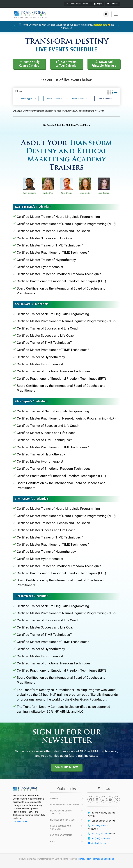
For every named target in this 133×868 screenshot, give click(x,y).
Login (98, 4)
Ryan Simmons (29, 193)
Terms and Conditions (103, 859)
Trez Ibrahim (104, 193)
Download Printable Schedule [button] (104, 64)
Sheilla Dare (48, 193)
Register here (100, 25)
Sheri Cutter (85, 193)
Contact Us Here (97, 843)
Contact (112, 4)
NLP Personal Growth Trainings (62, 812)
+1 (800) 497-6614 (101, 834)
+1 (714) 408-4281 (101, 826)
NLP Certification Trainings (65, 805)
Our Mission (20, 822)
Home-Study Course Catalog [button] (29, 64)
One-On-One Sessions (61, 835)
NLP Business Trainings (62, 820)
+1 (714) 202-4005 (101, 838)
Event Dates (78, 99)
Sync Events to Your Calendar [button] (67, 64)
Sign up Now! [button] (67, 767)
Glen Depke (66, 193)
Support (55, 799)
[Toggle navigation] (116, 14)
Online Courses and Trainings (61, 827)
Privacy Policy (85, 859)
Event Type (26, 99)
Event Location (54, 99)
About (53, 841)
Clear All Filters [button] (105, 99)
